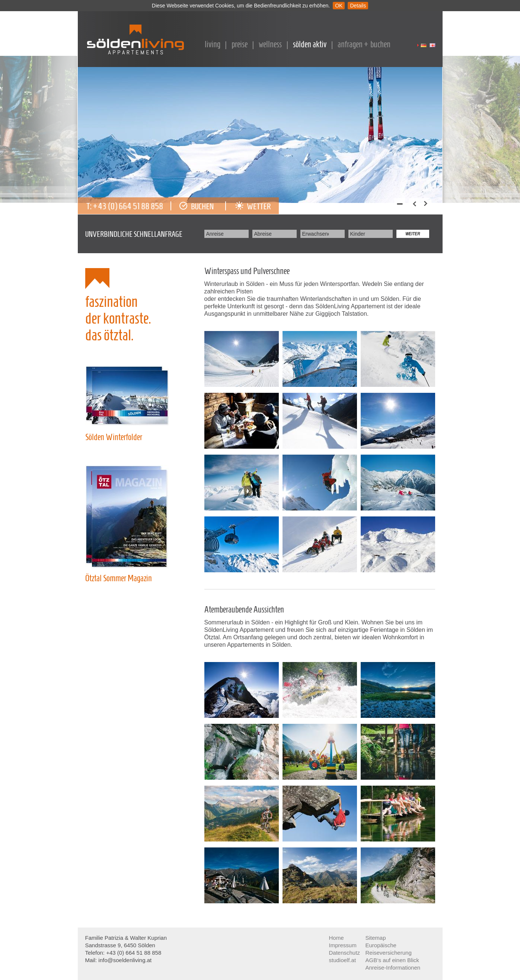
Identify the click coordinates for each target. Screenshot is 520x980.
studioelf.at (343, 960)
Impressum (343, 945)
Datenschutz (344, 953)
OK (339, 6)
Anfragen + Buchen (364, 44)
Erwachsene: (315, 234)
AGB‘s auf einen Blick (392, 960)
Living (213, 44)
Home (336, 938)
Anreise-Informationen (393, 968)
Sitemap (376, 938)
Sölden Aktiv (310, 44)
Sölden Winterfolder (114, 437)
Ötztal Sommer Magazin (119, 578)
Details (358, 6)
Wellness (270, 44)
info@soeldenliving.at (126, 960)
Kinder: (358, 234)
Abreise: (263, 234)
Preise (240, 44)
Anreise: (215, 234)
